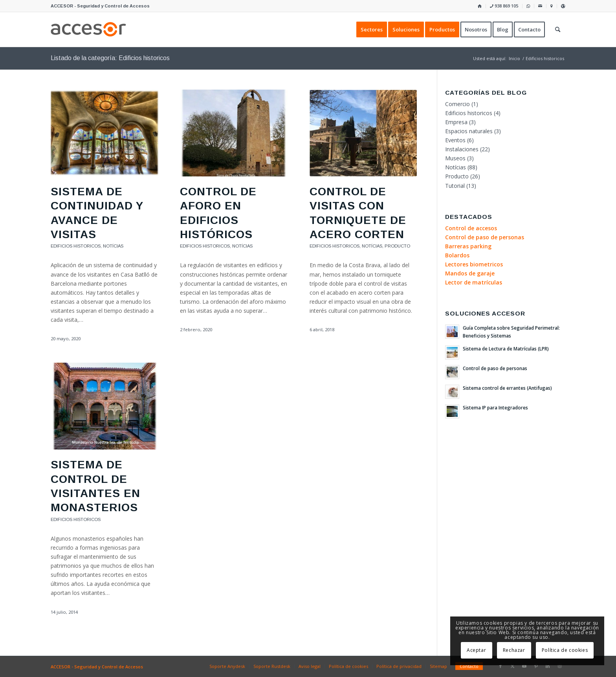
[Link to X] (512, 666)
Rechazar (514, 650)
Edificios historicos (76, 246)
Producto (397, 246)
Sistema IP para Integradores (495, 407)
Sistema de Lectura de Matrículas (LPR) (506, 349)
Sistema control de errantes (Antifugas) (507, 388)
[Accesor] (88, 29)
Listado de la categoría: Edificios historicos (110, 58)
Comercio (457, 104)
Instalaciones (462, 149)
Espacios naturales (469, 131)
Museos (455, 158)
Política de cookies (565, 650)
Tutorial (455, 186)
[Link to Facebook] (500, 666)
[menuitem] (480, 6)
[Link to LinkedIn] (548, 666)
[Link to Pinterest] (536, 666)
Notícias (113, 246)
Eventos (455, 140)
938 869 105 (504, 6)
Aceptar (476, 650)
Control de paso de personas (495, 368)
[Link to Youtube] (524, 666)
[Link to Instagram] (559, 666)
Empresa (456, 122)
